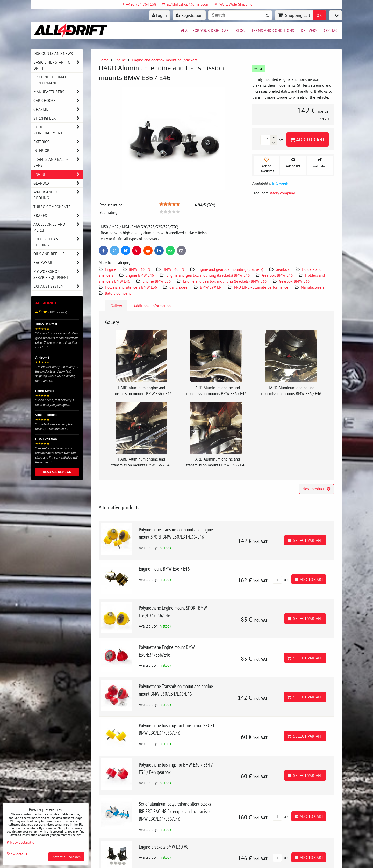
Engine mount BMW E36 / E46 (164, 569)
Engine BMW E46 (140, 275)
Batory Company (118, 293)
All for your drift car (204, 30)
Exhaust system (58, 286)
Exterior (58, 142)
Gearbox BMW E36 (294, 281)
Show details (17, 854)
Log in (159, 15)
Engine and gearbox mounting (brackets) (230, 269)
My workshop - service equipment (58, 274)
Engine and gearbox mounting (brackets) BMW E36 (225, 281)
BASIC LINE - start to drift (58, 65)
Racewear (58, 263)
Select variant (305, 540)
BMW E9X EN (211, 287)
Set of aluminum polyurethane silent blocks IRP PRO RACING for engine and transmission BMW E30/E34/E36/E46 (176, 811)
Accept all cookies (66, 857)
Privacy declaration (22, 842)
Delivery (309, 30)
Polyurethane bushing (58, 242)
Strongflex (58, 118)
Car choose (178, 287)
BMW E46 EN (173, 269)
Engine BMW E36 (157, 281)
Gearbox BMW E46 (277, 275)
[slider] (170, 204)
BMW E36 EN (139, 269)
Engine (111, 269)
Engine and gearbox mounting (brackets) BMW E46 (208, 275)
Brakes (58, 216)
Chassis (58, 109)
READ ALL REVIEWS (57, 472)
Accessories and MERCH (58, 227)
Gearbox (282, 269)
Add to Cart (308, 139)
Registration (189, 15)
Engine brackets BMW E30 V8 (164, 847)
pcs (280, 580)
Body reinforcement (58, 130)
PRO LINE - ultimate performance (262, 287)
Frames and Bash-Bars (58, 162)
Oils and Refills (58, 254)
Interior (58, 151)
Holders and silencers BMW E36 (131, 287)
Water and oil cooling (58, 195)
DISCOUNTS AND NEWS (53, 53)
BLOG (240, 30)
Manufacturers (313, 287)
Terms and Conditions (273, 30)
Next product (316, 489)
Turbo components (52, 207)
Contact (332, 30)
